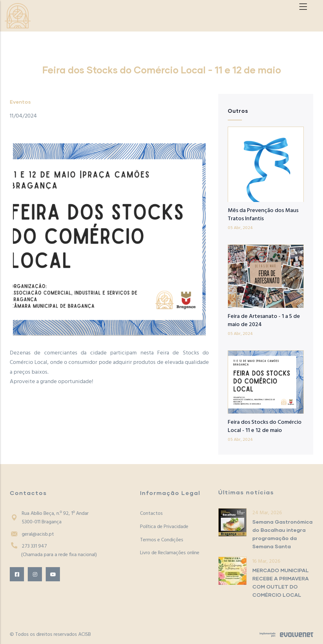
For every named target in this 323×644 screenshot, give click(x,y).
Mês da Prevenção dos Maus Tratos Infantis (263, 215)
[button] (109, 240)
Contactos (151, 514)
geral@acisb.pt (32, 534)
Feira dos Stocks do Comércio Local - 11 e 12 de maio (265, 426)
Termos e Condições (162, 540)
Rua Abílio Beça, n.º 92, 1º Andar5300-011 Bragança (49, 518)
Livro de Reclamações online (170, 553)
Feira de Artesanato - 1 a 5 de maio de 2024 (264, 321)
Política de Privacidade (164, 527)
